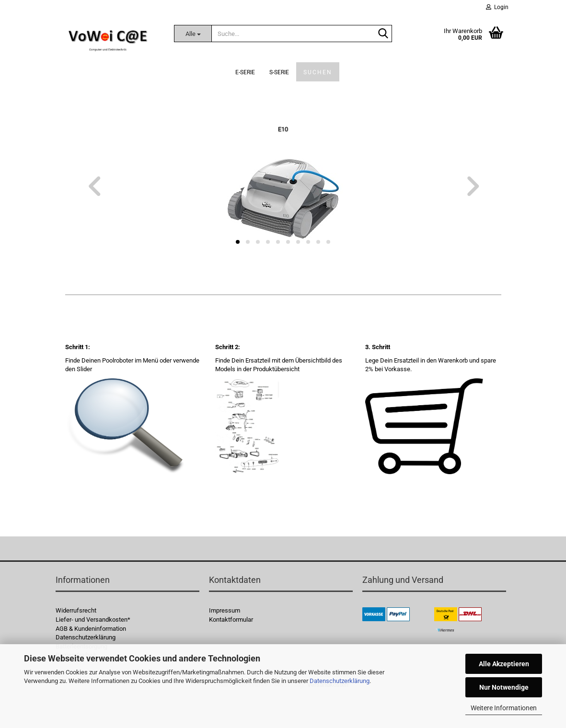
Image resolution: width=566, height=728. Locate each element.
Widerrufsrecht (76, 610)
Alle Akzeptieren (504, 664)
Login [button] (497, 7)
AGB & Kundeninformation (91, 629)
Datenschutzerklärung (340, 681)
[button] (94, 187)
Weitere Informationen (504, 708)
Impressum (225, 610)
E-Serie (245, 72)
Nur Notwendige (504, 687)
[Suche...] (193, 34)
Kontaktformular (231, 620)
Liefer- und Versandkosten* (93, 620)
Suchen (318, 72)
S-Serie (279, 72)
